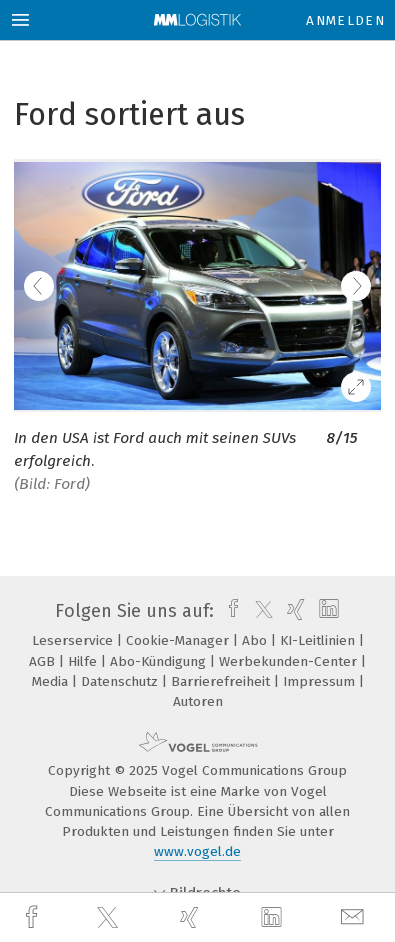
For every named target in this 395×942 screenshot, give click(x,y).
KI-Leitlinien (319, 640)
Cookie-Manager (179, 640)
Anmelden (345, 20)
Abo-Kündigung (160, 661)
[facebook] (34, 917)
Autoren (198, 701)
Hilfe (84, 661)
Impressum (321, 681)
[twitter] (110, 918)
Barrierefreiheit (222, 681)
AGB (44, 661)
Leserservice (74, 640)
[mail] (355, 917)
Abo (256, 640)
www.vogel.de (197, 851)
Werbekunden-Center (290, 661)
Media (52, 681)
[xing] (192, 917)
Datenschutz (121, 681)
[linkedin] (274, 918)
